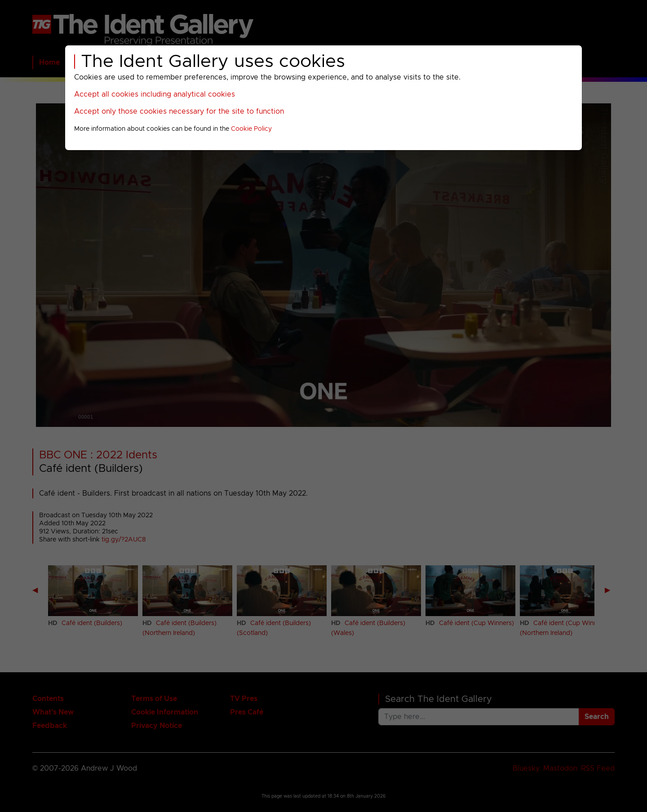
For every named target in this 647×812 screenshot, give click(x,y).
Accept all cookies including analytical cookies (155, 94)
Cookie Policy (251, 129)
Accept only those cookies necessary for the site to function (179, 111)
